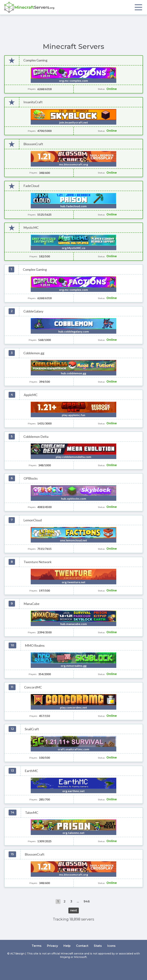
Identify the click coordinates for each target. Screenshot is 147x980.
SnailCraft (32, 729)
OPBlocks (31, 478)
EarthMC (31, 771)
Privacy (52, 946)
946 (87, 901)
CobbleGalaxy (33, 311)
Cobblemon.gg (34, 353)
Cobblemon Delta (36, 437)
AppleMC (31, 395)
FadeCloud (31, 186)
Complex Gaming (35, 60)
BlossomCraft (33, 144)
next (74, 910)
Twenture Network (38, 562)
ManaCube (32, 604)
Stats (98, 946)
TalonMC (32, 813)
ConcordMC (33, 687)
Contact (82, 946)
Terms (37, 946)
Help (67, 946)
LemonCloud (33, 520)
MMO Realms (35, 646)
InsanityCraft (33, 102)
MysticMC (31, 228)
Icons (111, 946)
